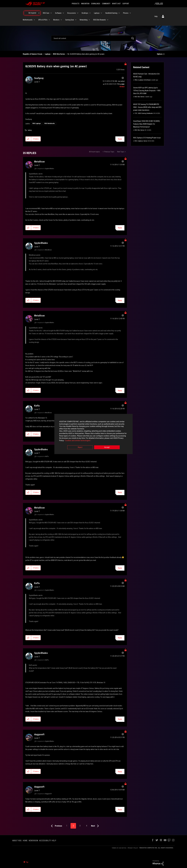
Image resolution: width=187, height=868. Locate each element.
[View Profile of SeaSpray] (39, 78)
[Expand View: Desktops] (90, 13)
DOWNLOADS (96, 4)
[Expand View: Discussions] (78, 13)
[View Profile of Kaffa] (37, 406)
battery (30, 130)
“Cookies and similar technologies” (78, 441)
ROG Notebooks (50, 123)
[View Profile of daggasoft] (39, 734)
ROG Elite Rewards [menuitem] (100, 20)
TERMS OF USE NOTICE (119, 848)
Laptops (48, 54)
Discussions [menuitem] (72, 13)
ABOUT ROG (17, 841)
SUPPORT (126, 4)
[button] (28, 139)
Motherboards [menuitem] (28, 20)
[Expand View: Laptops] (101, 13)
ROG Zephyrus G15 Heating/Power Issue (147, 138)
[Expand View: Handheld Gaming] (119, 13)
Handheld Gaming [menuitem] (111, 13)
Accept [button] (107, 447)
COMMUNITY (106, 4)
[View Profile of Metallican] (39, 162)
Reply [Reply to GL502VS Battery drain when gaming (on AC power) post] (120, 139)
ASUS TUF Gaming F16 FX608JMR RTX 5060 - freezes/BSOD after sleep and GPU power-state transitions (147, 107)
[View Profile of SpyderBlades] (41, 243)
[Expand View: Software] (63, 13)
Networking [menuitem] (84, 20)
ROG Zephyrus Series (141, 141)
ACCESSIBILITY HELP (48, 841)
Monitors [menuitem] (56, 20)
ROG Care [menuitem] (46, 13)
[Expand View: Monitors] (61, 20)
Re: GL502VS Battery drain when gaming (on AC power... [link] (86, 54)
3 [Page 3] (80, 826)
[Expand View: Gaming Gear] (76, 20)
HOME (25, 841)
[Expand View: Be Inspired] (39, 13)
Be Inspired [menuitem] (32, 13)
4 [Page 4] (87, 826)
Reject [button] (80, 447)
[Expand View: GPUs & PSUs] (49, 20)
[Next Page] (95, 826)
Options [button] (160, 54)
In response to (45, 169)
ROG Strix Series (59, 54)
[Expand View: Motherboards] (34, 20)
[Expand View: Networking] (89, 20)
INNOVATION (85, 4)
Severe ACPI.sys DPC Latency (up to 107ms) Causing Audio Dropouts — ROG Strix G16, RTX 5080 (147, 91)
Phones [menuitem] (126, 13)
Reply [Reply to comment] (120, 228)
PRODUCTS (76, 4)
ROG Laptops (37, 123)
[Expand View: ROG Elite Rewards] (108, 20)
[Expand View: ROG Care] (51, 13)
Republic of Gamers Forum (33, 54)
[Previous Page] (56, 826)
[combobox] (93, 38)
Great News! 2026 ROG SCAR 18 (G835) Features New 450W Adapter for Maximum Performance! (146, 124)
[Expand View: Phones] (130, 13)
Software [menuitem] (58, 13)
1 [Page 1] (67, 826)
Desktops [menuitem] (85, 13)
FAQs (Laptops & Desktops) (143, 80)
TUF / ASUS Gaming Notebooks (144, 113)
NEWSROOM (33, 841)
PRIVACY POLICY (133, 848)
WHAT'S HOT (116, 4)
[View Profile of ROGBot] (122, 87)
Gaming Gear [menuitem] (70, 20)
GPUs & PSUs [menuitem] (43, 20)
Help (156, 16)
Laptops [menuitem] (97, 13)
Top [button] (27, 862)
